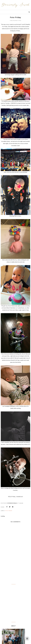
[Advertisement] (16, 570)
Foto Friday (9, 511)
